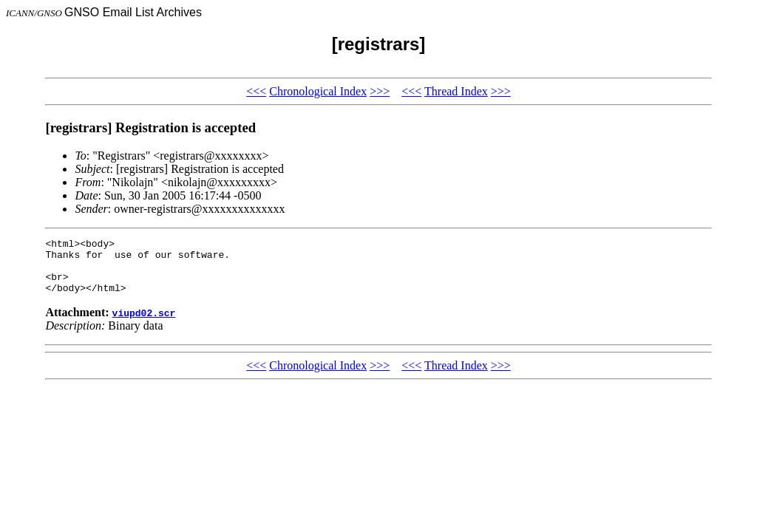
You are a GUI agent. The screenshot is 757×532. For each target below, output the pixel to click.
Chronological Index (318, 91)
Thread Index (456, 91)
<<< (256, 91)
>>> (380, 91)
